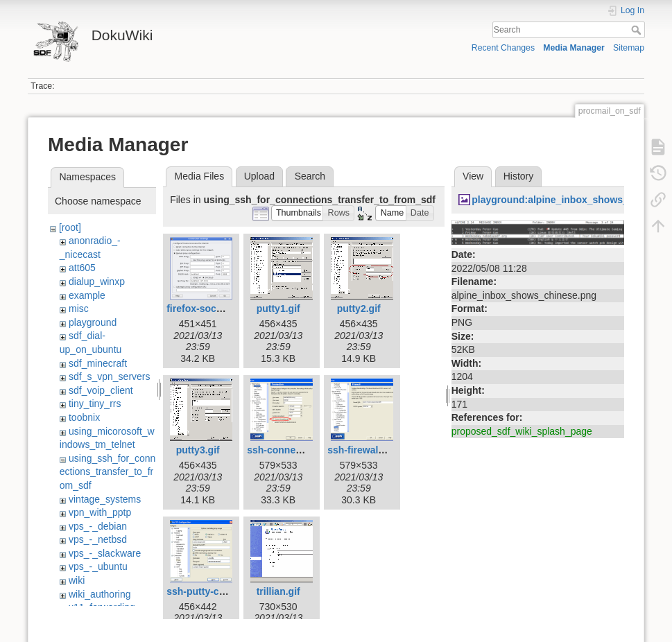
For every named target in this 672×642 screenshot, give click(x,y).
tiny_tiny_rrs (95, 404)
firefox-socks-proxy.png (221, 309)
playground (93, 322)
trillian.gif (278, 591)
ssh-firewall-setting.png (382, 450)
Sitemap (629, 48)
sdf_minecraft (98, 363)
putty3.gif (198, 450)
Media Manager (574, 48)
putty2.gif (359, 309)
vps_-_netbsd (98, 539)
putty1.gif (278, 309)
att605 (82, 268)
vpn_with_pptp (100, 512)
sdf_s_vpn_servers (110, 376)
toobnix (84, 417)
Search (638, 30)
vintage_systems (105, 499)
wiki (77, 580)
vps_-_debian (98, 526)
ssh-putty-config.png (215, 591)
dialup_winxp (97, 281)
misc (79, 309)
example (87, 295)
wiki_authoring (100, 594)
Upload (259, 176)
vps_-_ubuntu (98, 566)
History (519, 176)
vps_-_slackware (105, 553)
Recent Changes (503, 48)
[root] (70, 227)
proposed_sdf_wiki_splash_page (522, 431)
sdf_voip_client (101, 390)
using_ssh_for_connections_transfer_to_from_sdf (108, 472)
